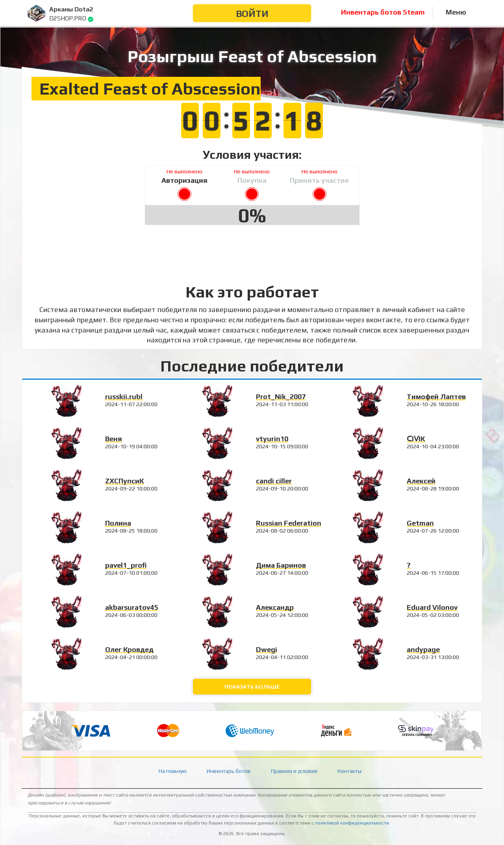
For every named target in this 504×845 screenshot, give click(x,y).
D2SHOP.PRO (68, 18)
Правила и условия (294, 771)
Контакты (349, 771)
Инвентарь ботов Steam (383, 12)
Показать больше (252, 687)
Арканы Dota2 (71, 9)
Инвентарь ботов (229, 771)
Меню (456, 12)
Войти (252, 14)
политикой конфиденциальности (352, 823)
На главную (173, 771)
